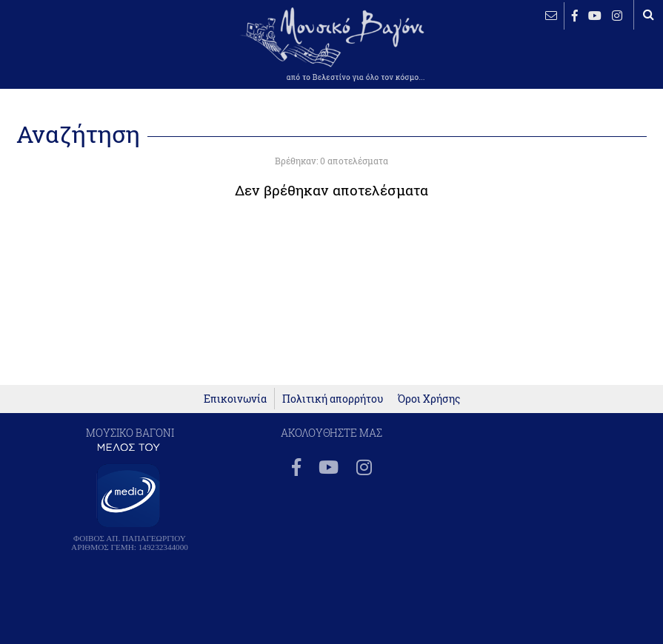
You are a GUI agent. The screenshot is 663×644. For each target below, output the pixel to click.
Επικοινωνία (235, 399)
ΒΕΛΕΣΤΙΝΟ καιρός (59, 56)
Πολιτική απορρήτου (333, 399)
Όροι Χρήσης (429, 399)
